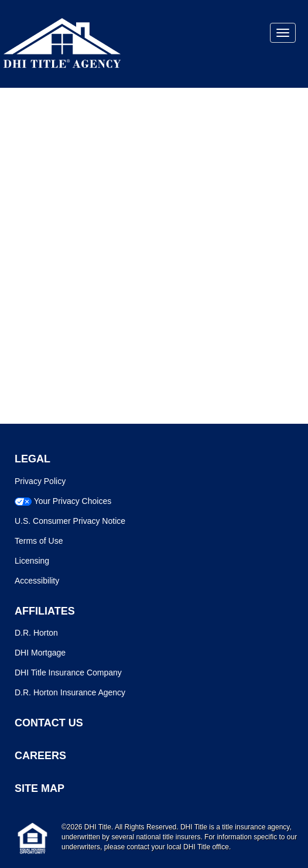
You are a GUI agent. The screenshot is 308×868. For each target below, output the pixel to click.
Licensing (32, 561)
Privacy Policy (40, 481)
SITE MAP (40, 788)
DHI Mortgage (40, 653)
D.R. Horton (36, 633)
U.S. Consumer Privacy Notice (70, 521)
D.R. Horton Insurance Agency (70, 692)
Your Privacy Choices (73, 501)
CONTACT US (49, 723)
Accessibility (37, 581)
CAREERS (40, 756)
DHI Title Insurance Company (68, 673)
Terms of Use (39, 541)
